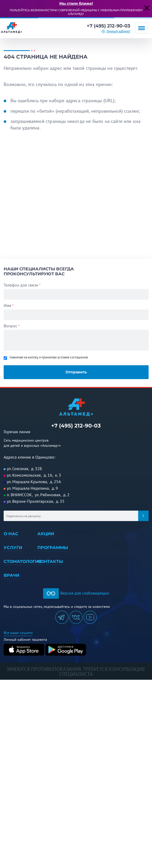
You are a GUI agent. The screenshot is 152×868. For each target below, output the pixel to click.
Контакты (50, 561)
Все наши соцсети (18, 633)
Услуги (13, 548)
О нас (11, 534)
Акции (46, 534)
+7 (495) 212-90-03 (109, 26)
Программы (53, 548)
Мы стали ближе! (76, 3)
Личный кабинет (118, 31)
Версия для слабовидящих (76, 593)
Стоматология (23, 561)
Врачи (11, 575)
